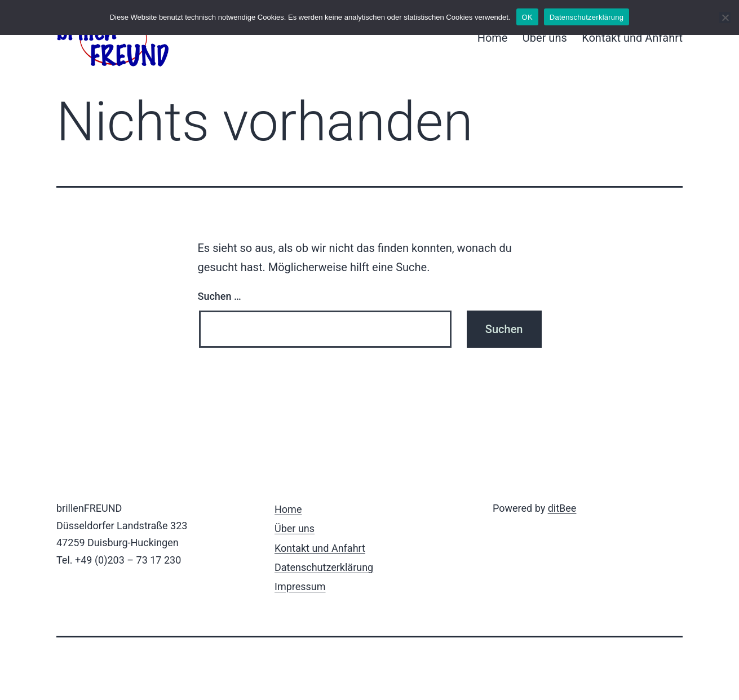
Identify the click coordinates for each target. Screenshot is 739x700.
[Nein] (725, 17)
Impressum (300, 586)
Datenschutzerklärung (324, 567)
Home (493, 38)
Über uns (545, 38)
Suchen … (220, 296)
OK (527, 17)
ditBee (562, 508)
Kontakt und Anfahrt (632, 38)
